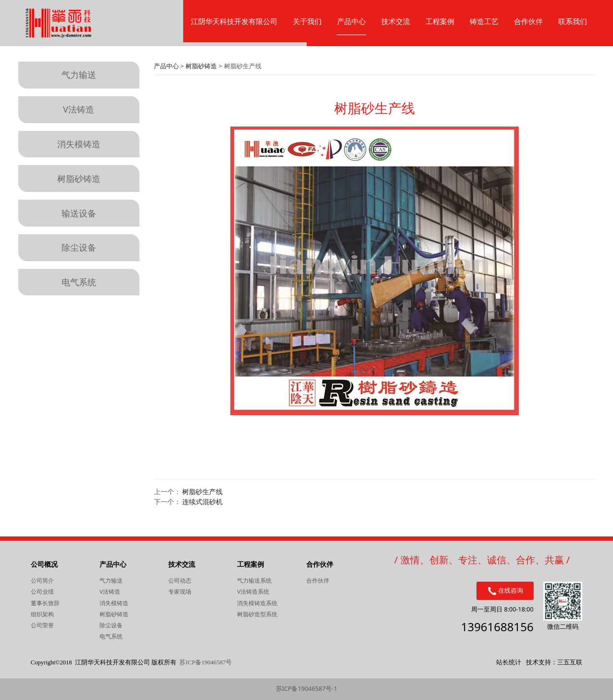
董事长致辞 (45, 603)
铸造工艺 (484, 21)
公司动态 (180, 580)
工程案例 (440, 21)
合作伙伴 (528, 21)
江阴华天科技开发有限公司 (234, 21)
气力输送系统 (254, 580)
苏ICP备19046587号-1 (307, 689)
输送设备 (79, 213)
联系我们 (573, 21)
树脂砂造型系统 (257, 614)
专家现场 (180, 592)
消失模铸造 (79, 144)
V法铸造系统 (253, 592)
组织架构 (42, 614)
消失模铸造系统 (257, 603)
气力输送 (79, 75)
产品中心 (351, 21)
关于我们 (307, 21)
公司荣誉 (42, 625)
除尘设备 (79, 247)
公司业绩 (42, 592)
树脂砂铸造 (79, 178)
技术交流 (396, 21)
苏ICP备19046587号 (206, 662)
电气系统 (79, 282)
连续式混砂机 (202, 502)
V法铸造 (79, 109)
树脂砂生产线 (202, 491)
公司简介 (42, 580)
